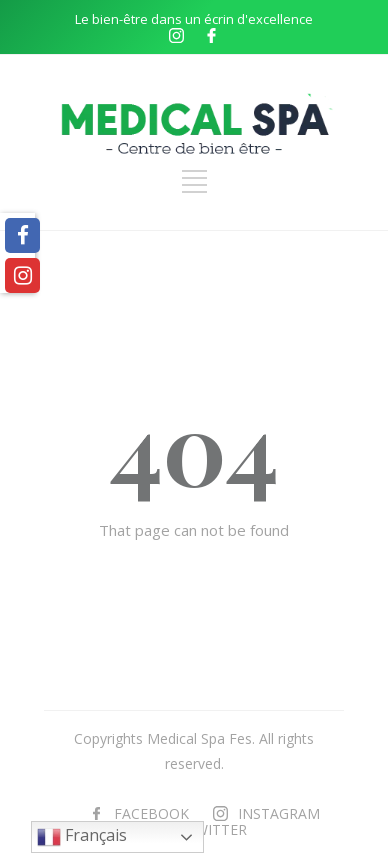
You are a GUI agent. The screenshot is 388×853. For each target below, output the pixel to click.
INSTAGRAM (279, 813)
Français (82, 836)
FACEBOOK (151, 813)
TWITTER (216, 829)
